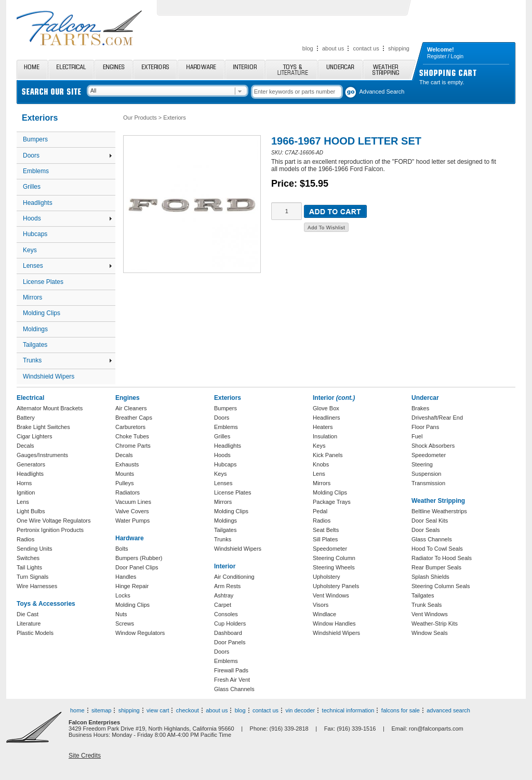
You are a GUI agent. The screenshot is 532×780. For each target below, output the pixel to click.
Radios (25, 539)
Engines (114, 69)
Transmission (428, 483)
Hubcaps (35, 234)
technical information (348, 710)
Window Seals (430, 633)
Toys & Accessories (46, 604)
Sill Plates (325, 539)
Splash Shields (430, 577)
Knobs (321, 464)
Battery (26, 418)
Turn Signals (32, 577)
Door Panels (230, 642)
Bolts (122, 549)
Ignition (26, 492)
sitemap (102, 710)
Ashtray (224, 595)
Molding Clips (42, 313)
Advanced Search (382, 92)
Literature (29, 623)
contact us (366, 48)
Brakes (420, 408)
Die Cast (28, 614)
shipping (399, 48)
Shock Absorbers (433, 446)
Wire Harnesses (37, 586)
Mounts (125, 474)
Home (32, 69)
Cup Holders (230, 623)
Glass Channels (234, 689)
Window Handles (334, 623)
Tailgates (35, 345)
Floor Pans (425, 427)
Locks (123, 595)
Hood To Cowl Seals (437, 549)
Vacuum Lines (133, 502)
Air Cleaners (131, 408)
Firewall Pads (231, 670)
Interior (245, 69)
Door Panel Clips (137, 567)
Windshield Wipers (49, 376)
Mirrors (32, 297)
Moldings (35, 329)
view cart (158, 710)
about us (333, 48)
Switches (28, 558)
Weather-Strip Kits (435, 623)
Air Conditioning (234, 577)
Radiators (128, 492)
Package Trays (332, 502)
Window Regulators (140, 633)
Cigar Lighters (34, 436)
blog (308, 48)
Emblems (36, 171)
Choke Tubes (132, 436)
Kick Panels (328, 455)
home (77, 710)
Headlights (38, 203)
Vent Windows (331, 595)
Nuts (121, 614)
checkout (188, 710)
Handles (126, 577)
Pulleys (124, 483)
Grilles (32, 187)
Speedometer (330, 549)
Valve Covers (132, 511)
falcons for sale (401, 710)
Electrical (71, 69)
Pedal (320, 511)
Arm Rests (227, 586)
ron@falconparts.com (436, 729)
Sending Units (35, 549)
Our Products (140, 118)
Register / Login (445, 56)
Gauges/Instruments (42, 455)
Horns (24, 483)
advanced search (448, 710)
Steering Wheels (334, 567)
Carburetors (130, 427)
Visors (321, 605)
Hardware (201, 69)
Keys (30, 250)
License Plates (43, 282)
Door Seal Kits (430, 521)
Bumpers (35, 139)
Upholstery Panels (336, 586)
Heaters (323, 427)
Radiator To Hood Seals (442, 558)
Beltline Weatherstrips (439, 511)
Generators (31, 464)
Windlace (324, 614)
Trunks (67, 360)
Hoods (67, 218)
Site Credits (85, 756)
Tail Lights (29, 567)
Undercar (340, 69)
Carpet (223, 605)
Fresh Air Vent (232, 680)
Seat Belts (326, 530)
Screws (125, 623)
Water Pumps (132, 521)
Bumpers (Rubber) (139, 558)
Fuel (417, 436)
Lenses (67, 266)
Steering (422, 464)
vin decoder (300, 710)
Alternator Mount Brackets (50, 408)
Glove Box (326, 408)
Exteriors (155, 69)
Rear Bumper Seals (436, 567)
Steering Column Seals (441, 586)
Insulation (325, 436)
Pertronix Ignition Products (50, 530)
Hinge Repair (132, 586)
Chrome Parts (133, 446)
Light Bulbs (31, 511)
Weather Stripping (389, 69)
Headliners (327, 418)
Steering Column (334, 558)
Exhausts (127, 464)
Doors (67, 155)
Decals (25, 446)
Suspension (427, 474)
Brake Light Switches (43, 427)
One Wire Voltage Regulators (54, 521)
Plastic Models (35, 633)
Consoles (226, 614)
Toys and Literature (291, 69)
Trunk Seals (427, 605)
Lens (23, 502)
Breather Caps (134, 418)
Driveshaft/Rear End (437, 418)
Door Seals (425, 530)
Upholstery (327, 577)
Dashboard (228, 633)
